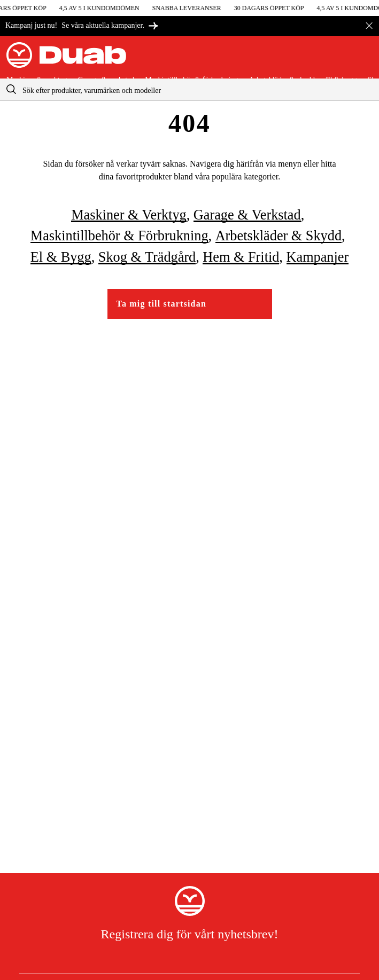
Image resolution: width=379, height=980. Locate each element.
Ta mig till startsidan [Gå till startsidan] (162, 304)
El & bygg (61, 257)
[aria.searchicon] (11, 89)
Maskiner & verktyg (129, 215)
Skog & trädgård (147, 257)
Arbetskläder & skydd (279, 236)
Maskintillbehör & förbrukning (119, 236)
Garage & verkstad (247, 215)
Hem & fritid (241, 257)
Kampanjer (318, 257)
